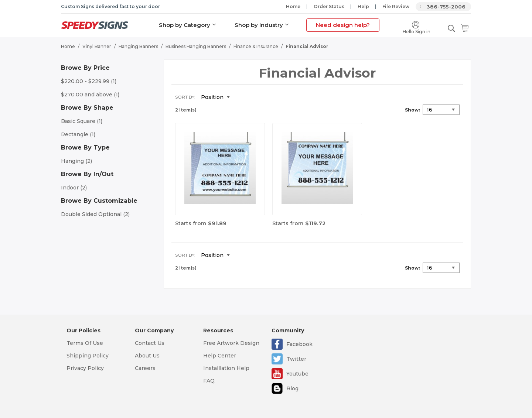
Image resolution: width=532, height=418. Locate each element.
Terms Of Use (85, 343)
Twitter (296, 359)
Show (412, 110)
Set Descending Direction (241, 97)
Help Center (220, 356)
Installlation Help (226, 368)
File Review (396, 6)
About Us (147, 356)
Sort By (185, 97)
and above (90, 95)
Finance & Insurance (256, 46)
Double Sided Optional (95, 214)
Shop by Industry (259, 25)
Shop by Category (185, 25)
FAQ (209, 381)
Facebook (299, 344)
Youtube (297, 374)
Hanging (76, 161)
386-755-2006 (446, 7)
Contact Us (150, 343)
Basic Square (82, 121)
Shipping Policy (88, 356)
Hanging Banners (138, 46)
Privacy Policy (85, 368)
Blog (292, 388)
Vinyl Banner (97, 46)
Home (293, 6)
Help (363, 6)
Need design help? (343, 25)
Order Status (329, 6)
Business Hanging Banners (196, 46)
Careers (145, 368)
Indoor (74, 188)
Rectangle (78, 134)
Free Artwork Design (231, 343)
